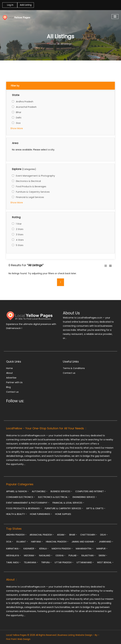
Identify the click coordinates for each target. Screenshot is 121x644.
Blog (8, 387)
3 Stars (20, 235)
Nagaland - (46, 555)
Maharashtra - (85, 549)
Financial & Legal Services (30, 197)
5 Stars (20, 245)
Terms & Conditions (74, 368)
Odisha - (60, 555)
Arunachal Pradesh (26, 107)
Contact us (12, 392)
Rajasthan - (88, 555)
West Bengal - (105, 562)
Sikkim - (103, 555)
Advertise (11, 378)
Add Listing (26, 5)
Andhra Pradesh (25, 102)
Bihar (19, 112)
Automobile (40, 491)
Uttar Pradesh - (64, 562)
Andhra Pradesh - (16, 535)
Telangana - (31, 562)
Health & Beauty (16, 514)
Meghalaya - (13, 555)
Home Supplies (63, 514)
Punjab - (73, 555)
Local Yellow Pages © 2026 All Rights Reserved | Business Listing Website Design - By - (53, 635)
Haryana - (37, 542)
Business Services (61, 491)
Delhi (19, 118)
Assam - (62, 535)
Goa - (10, 542)
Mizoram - (30, 555)
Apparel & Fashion (17, 491)
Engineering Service (85, 497)
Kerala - (44, 549)
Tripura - (46, 562)
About (9, 373)
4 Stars (20, 240)
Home (9, 368)
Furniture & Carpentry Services (33, 192)
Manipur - (102, 549)
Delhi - (104, 535)
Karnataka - (13, 549)
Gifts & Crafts (96, 508)
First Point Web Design (18, 639)
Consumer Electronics (21, 497)
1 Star (19, 224)
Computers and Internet (91, 491)
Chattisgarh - (89, 535)
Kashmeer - (30, 549)
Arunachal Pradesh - (42, 535)
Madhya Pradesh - (62, 549)
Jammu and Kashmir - (84, 542)
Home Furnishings (41, 514)
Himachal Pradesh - (57, 542)
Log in (10, 5)
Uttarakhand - (85, 562)
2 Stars (20, 229)
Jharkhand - (106, 542)
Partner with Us (14, 382)
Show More (17, 128)
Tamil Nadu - (13, 562)
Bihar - (73, 535)
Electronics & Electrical (28, 181)
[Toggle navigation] (115, 17)
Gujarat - (22, 542)
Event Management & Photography (35, 176)
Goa (18, 123)
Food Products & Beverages (31, 186)
